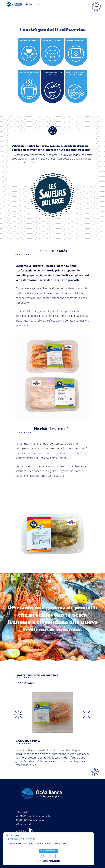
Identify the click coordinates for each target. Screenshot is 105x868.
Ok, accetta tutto (49, 851)
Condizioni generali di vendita (33, 816)
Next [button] (87, 714)
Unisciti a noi (23, 824)
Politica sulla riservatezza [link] (49, 861)
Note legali (22, 812)
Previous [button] (19, 714)
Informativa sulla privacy (30, 820)
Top (95, 772)
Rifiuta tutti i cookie (13, 836)
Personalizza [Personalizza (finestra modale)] (48, 856)
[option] (53, 734)
